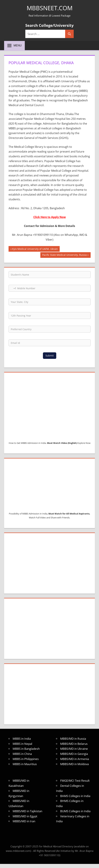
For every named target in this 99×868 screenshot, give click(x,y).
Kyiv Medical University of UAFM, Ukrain (35, 249)
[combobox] (12, 288)
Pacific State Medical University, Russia (64, 255)
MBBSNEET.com (49, 8)
